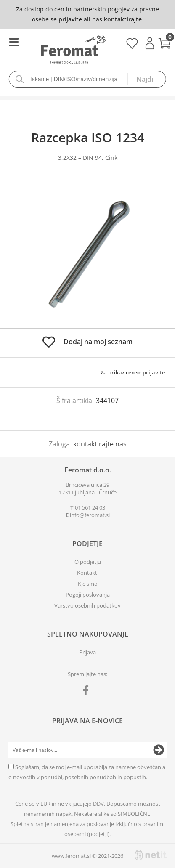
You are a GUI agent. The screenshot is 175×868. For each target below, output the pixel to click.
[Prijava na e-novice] (159, 750)
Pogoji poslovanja (88, 595)
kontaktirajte (123, 19)
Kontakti (88, 573)
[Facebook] (88, 692)
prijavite (70, 19)
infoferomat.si (90, 515)
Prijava (150, 43)
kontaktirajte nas (100, 444)
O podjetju (88, 562)
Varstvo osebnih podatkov (87, 605)
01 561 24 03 (90, 507)
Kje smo (88, 584)
